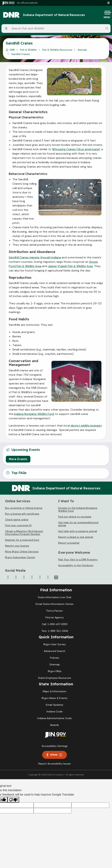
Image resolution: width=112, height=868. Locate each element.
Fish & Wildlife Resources (57, 50)
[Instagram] (24, 577)
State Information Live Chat (55, 597)
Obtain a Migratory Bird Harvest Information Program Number (24, 533)
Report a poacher (69, 543)
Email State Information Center (55, 604)
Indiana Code (55, 711)
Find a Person (55, 611)
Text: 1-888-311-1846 (55, 631)
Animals (82, 50)
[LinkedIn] (40, 577)
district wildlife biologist (86, 426)
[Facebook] (8, 577)
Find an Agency (55, 617)
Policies (55, 658)
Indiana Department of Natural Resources (54, 15)
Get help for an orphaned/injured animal (78, 524)
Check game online (17, 520)
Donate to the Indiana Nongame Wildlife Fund (78, 509)
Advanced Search (55, 651)
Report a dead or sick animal (76, 537)
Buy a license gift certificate (22, 514)
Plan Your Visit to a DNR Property (78, 559)
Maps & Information (55, 691)
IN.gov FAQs (55, 671)
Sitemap (55, 664)
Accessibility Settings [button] (55, 746)
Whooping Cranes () (76, 149)
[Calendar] (56, 577)
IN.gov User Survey (55, 644)
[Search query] (57, 28)
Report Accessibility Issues (55, 764)
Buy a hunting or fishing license (24, 508)
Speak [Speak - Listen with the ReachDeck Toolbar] (54, 755)
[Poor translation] (13, 800)
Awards (55, 725)
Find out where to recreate (75, 517)
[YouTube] (32, 577)
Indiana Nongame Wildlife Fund (34, 414)
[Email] (48, 577)
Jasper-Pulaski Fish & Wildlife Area (70, 266)
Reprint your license (17, 546)
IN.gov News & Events (55, 698)
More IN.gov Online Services (22, 551)
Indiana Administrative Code (55, 718)
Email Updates (55, 705)
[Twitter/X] (16, 577)
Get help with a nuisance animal (78, 531)
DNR (12, 50)
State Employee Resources (55, 678)
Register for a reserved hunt (22, 540)
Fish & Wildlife (28, 50)
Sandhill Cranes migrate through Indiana (35, 257)
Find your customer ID (18, 525)
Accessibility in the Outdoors (76, 565)
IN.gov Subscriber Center (20, 557)
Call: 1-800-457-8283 (55, 624)
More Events (18, 459)
